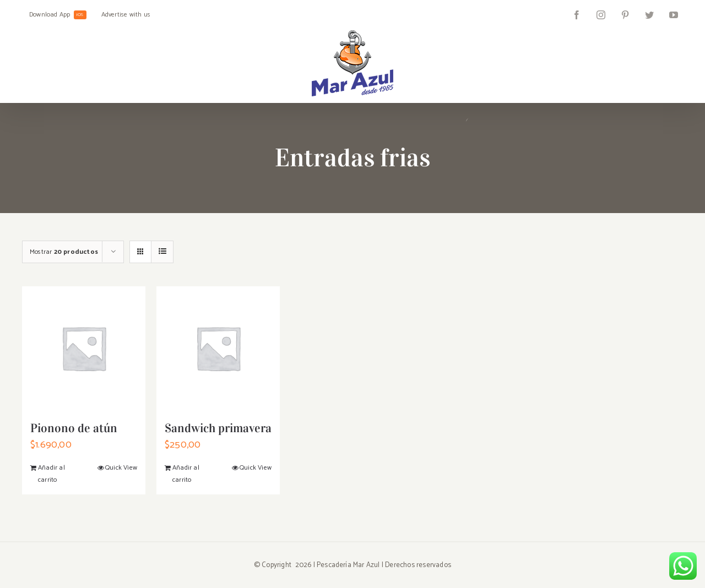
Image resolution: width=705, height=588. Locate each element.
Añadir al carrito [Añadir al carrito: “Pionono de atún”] (51, 474)
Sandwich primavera (218, 428)
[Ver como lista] (162, 252)
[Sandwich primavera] (218, 348)
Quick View (121, 468)
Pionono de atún (74, 428)
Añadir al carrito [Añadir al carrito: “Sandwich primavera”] (186, 474)
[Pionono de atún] (84, 348)
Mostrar (64, 252)
